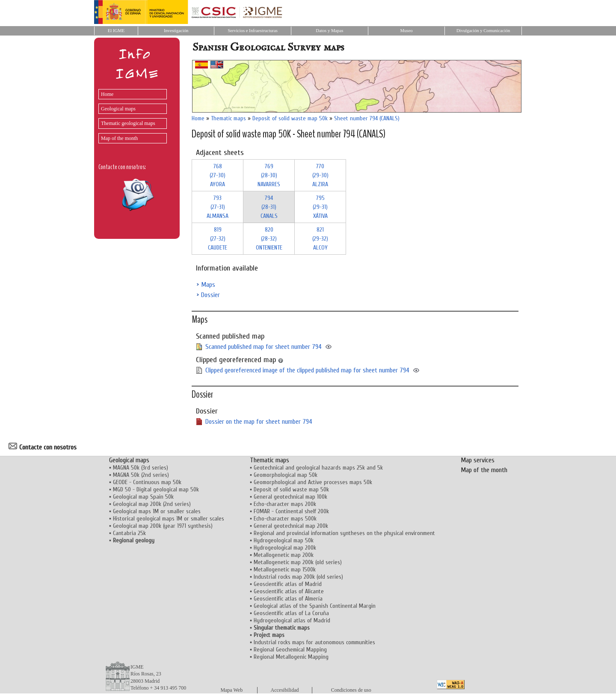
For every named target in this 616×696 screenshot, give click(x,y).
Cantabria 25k (129, 533)
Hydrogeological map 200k (285, 548)
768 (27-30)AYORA (218, 175)
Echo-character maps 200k (285, 504)
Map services (478, 460)
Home (107, 94)
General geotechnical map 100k (290, 497)
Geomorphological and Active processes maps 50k (313, 482)
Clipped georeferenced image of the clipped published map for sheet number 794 (307, 370)
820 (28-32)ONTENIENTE (269, 239)
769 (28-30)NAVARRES (269, 175)
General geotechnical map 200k (291, 526)
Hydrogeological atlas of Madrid (292, 620)
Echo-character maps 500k (285, 519)
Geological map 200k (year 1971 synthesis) (163, 526)
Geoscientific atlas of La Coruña (291, 613)
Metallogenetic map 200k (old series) (298, 562)
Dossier (210, 295)
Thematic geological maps (128, 123)
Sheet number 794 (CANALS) (367, 118)
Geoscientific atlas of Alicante (289, 591)
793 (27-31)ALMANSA (218, 207)
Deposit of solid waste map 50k (290, 118)
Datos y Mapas (329, 31)
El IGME (116, 31)
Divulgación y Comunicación (483, 31)
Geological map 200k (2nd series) (152, 504)
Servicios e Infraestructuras (253, 31)
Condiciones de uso (351, 690)
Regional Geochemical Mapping (290, 650)
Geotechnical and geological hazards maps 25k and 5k (318, 468)
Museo (406, 31)
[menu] (130, 114)
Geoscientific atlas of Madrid (288, 584)
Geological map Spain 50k (143, 497)
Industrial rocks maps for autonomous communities (314, 642)
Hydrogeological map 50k (284, 540)
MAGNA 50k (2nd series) (141, 475)
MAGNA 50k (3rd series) (141, 468)
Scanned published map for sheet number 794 (264, 347)
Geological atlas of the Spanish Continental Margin (315, 606)
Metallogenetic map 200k (284, 555)
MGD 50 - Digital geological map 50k (156, 489)
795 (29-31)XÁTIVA (320, 207)
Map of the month (119, 138)
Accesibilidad (285, 690)
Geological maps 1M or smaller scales (157, 511)
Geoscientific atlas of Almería (288, 599)
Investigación (176, 31)
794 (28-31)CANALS (269, 207)
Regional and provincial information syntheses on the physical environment (344, 533)
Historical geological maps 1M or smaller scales (169, 519)
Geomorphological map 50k (286, 475)
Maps (208, 285)
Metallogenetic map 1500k (285, 570)
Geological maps (118, 109)
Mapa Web (231, 690)
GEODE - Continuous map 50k (147, 482)
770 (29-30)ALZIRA (320, 175)
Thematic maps (228, 118)
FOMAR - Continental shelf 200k (291, 511)
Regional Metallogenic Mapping (291, 657)
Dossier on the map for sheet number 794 (259, 422)
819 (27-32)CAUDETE (218, 239)
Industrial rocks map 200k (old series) (298, 577)
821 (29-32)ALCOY (320, 239)
